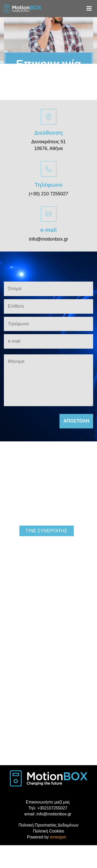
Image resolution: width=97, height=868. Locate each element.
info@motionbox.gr (48, 239)
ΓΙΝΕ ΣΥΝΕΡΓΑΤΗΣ (46, 531)
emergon (58, 837)
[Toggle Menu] (89, 8)
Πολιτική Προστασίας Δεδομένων (48, 825)
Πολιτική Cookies (48, 831)
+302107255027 (52, 808)
